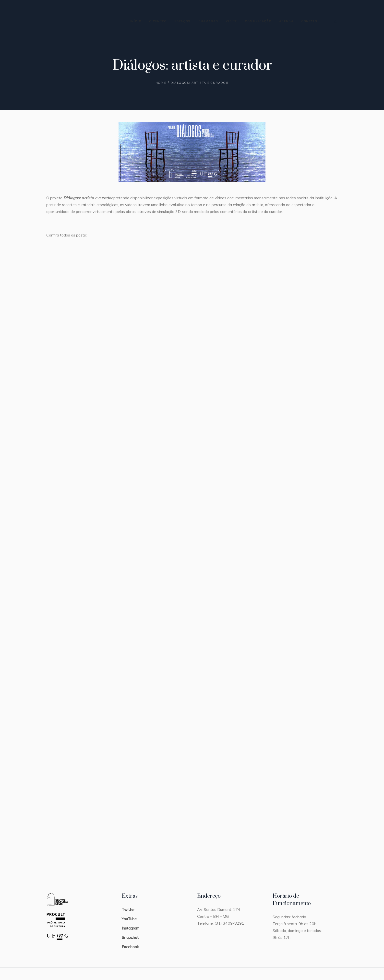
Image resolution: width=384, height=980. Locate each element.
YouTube (129, 919)
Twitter (128, 909)
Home (161, 83)
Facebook (130, 947)
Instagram (131, 928)
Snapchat (130, 937)
